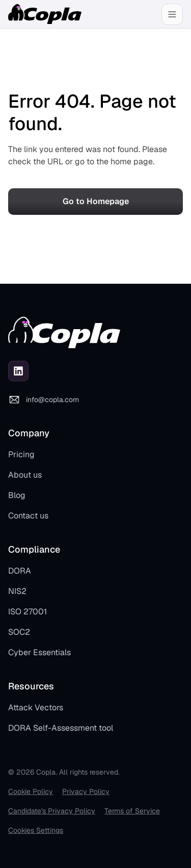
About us (25, 475)
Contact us (28, 516)
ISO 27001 (28, 612)
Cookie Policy (31, 791)
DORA (20, 571)
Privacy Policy (86, 791)
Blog (17, 495)
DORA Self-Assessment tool (61, 728)
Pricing (21, 454)
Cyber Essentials (39, 652)
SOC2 (19, 632)
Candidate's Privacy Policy (52, 811)
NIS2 (17, 591)
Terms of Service (132, 811)
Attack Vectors (36, 708)
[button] (172, 14)
